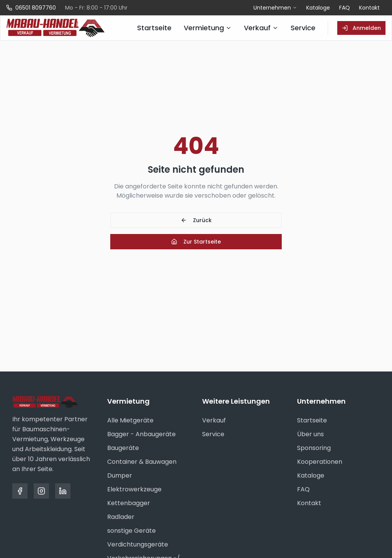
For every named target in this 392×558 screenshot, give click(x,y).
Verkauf (214, 420)
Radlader (121, 517)
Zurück (196, 220)
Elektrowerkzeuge (134, 489)
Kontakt (369, 8)
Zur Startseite (196, 242)
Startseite (312, 420)
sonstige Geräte (131, 531)
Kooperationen (320, 462)
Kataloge (318, 8)
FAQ (345, 8)
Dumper (120, 475)
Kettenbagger (129, 503)
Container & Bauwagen (142, 462)
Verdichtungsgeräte (138, 544)
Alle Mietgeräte (130, 420)
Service (213, 434)
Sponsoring (314, 448)
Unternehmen (275, 8)
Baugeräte (123, 448)
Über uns (310, 434)
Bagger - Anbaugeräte (141, 434)
